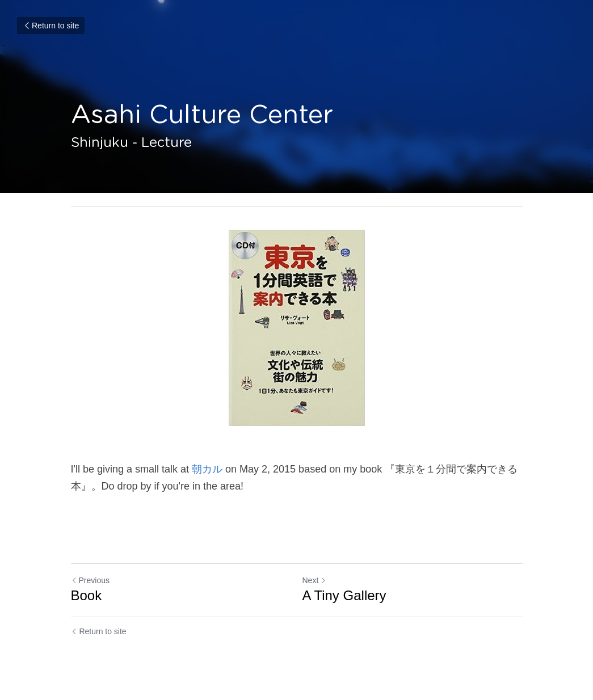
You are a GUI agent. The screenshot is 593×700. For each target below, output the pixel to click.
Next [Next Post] (315, 580)
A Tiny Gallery (344, 595)
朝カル (207, 469)
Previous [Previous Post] (90, 580)
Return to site (51, 26)
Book (87, 595)
